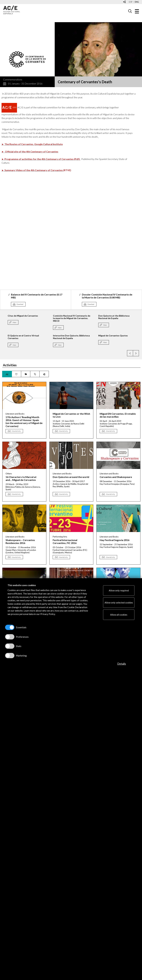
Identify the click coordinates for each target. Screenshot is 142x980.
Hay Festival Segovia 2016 (114, 540)
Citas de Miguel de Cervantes (38, 316)
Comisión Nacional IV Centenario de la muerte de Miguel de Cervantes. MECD (87, 318)
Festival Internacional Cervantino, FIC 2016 (65, 541)
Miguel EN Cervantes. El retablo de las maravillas (118, 415)
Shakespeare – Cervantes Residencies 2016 (20, 541)
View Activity (16, 431)
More (30, 322)
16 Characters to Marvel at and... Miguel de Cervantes (21, 478)
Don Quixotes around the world (71, 477)
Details (122, 664)
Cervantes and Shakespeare (116, 477)
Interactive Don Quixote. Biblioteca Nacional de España (87, 337)
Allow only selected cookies (119, 603)
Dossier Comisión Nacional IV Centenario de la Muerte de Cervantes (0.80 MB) (107, 296)
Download (20, 304)
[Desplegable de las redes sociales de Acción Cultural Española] (124, 2)
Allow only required (119, 590)
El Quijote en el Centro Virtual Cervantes (39, 337)
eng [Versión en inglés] (137, 2)
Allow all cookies (119, 615)
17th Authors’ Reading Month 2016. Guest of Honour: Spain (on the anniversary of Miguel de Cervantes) (24, 422)
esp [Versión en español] (131, 2)
